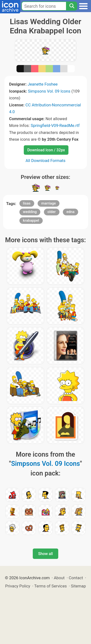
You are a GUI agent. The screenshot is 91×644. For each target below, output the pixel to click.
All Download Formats (45, 161)
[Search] (72, 6)
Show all (45, 554)
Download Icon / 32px (46, 150)
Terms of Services (50, 586)
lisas (27, 203)
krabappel (31, 220)
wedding (30, 212)
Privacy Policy (18, 586)
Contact (76, 578)
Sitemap (78, 586)
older (52, 212)
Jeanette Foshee (43, 84)
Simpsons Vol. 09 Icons (49, 91)
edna (70, 212)
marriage (49, 203)
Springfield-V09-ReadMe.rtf (55, 125)
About (59, 578)
